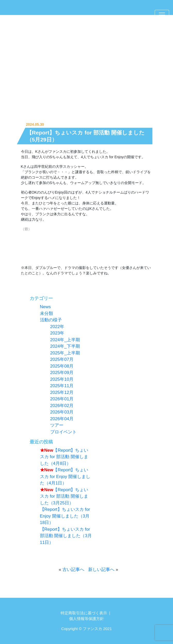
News (46, 307)
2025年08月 (62, 366)
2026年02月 (62, 406)
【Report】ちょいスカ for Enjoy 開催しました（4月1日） (65, 476)
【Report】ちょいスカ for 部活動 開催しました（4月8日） (64, 457)
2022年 (57, 327)
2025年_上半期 (65, 353)
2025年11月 (62, 386)
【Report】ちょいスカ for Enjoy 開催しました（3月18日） (65, 516)
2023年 (57, 333)
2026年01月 (62, 399)
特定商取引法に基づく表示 (84, 613)
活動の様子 (51, 320)
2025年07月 (62, 359)
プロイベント (63, 432)
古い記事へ (73, 570)
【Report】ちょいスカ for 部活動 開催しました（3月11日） (66, 536)
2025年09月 (62, 373)
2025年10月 (62, 379)
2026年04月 (62, 419)
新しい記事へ (101, 570)
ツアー (57, 425)
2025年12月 (62, 392)
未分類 (47, 313)
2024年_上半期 (65, 340)
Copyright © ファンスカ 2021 (86, 629)
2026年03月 (62, 412)
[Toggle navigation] (162, 15)
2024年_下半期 (65, 346)
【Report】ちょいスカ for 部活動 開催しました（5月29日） (86, 136)
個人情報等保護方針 (86, 619)
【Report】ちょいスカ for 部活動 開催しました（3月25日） (64, 496)
